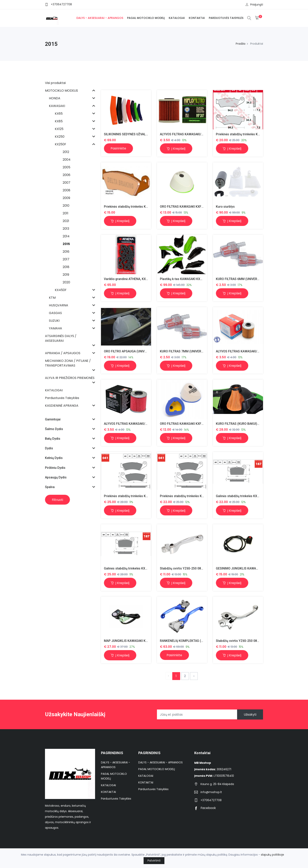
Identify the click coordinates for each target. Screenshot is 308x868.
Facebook (205, 808)
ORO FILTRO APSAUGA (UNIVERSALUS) (132, 352)
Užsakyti (250, 715)
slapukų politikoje (272, 855)
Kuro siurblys (225, 207)
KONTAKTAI (197, 18)
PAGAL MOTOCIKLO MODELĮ (146, 18)
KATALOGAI (177, 18)
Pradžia (241, 44)
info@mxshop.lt (211, 792)
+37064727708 (61, 4)
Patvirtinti (154, 861)
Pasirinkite (119, 148)
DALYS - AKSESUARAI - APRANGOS (100, 18)
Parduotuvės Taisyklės (226, 18)
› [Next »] (194, 676)
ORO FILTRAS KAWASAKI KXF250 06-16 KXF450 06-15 (198, 207)
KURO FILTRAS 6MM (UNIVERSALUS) (242, 279)
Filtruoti (58, 500)
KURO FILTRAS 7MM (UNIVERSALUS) (186, 352)
